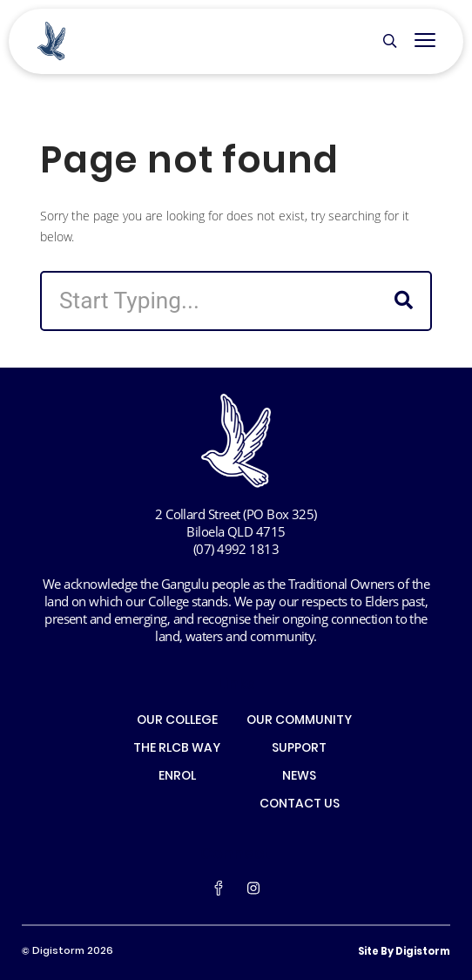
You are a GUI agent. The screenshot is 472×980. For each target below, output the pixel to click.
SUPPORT (299, 749)
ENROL (177, 777)
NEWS (299, 777)
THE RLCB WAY (177, 749)
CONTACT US (300, 805)
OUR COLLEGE (177, 721)
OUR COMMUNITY (299, 721)
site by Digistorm (404, 952)
